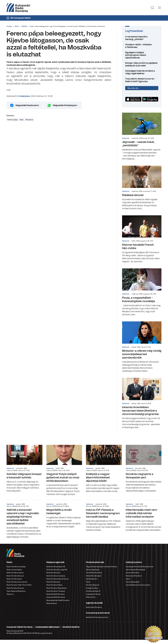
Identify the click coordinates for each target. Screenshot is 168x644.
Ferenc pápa (13, 120)
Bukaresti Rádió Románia (55, 594)
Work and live (91, 597)
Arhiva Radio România (94, 573)
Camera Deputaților (133, 582)
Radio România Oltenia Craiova (57, 579)
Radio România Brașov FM (56, 567)
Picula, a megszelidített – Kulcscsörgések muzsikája (142, 292)
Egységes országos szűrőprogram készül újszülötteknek (142, 55)
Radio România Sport (14, 579)
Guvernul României (133, 573)
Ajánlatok (126, 138)
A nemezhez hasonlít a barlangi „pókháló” (142, 38)
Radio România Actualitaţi (16, 567)
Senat (128, 579)
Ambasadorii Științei (93, 594)
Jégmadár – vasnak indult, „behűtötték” (142, 136)
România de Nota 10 (93, 591)
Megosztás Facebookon (27, 105)
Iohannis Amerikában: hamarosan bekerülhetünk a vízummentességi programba (142, 403)
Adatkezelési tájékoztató (48, 627)
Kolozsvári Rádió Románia (56, 597)
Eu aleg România (92, 588)
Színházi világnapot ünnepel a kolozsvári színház (24, 469)
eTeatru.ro (10, 594)
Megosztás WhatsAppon (65, 105)
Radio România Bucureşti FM (57, 570)
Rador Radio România (94, 607)
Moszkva (29, 120)
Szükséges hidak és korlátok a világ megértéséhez (142, 72)
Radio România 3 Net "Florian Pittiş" (19, 585)
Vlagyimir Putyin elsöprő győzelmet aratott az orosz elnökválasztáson (64, 470)
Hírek (17, 26)
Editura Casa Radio (93, 570)
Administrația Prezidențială (135, 570)
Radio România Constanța (56, 576)
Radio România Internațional (17, 582)
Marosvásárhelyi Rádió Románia (58, 600)
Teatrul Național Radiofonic (16, 591)
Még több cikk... (133, 88)
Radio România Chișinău (15, 588)
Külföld (24, 26)
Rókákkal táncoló (142, 188)
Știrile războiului (92, 579)
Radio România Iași (53, 582)
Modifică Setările (71, 627)
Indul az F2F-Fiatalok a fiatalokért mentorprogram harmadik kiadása (104, 516)
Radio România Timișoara (56, 591)
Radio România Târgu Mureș (56, 588)
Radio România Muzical (15, 576)
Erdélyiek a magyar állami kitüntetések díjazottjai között (104, 469)
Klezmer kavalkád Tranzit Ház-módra (142, 239)
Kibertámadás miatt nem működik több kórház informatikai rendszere (144, 516)
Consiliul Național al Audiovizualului (138, 585)
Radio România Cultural (15, 573)
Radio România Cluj (53, 573)
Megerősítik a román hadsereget (64, 514)
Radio (88, 582)
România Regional (93, 585)
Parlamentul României (134, 576)
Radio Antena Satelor (14, 570)
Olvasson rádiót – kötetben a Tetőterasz (142, 46)
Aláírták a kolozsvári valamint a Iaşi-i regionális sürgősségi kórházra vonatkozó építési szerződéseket (24, 519)
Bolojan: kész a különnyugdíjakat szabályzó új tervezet (142, 64)
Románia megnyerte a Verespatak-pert (144, 469)
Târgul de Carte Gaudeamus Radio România (102, 567)
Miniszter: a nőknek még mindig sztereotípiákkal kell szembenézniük (142, 347)
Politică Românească (94, 576)
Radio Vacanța (52, 603)
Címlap (9, 26)
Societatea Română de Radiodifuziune (140, 567)
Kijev (22, 120)
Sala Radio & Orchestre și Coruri (97, 617)
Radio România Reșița (54, 585)
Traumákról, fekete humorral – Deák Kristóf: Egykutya (142, 80)
